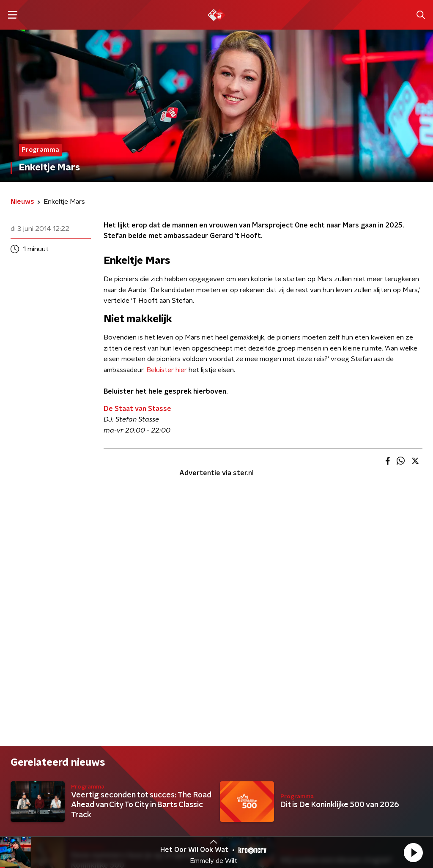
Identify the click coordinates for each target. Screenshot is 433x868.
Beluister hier (167, 370)
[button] (413, 852)
